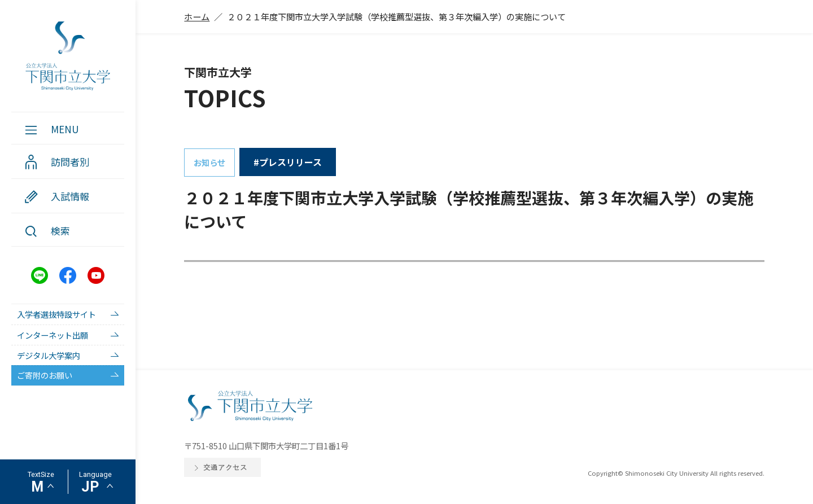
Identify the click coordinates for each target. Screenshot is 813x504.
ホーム (197, 16)
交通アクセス (225, 467)
